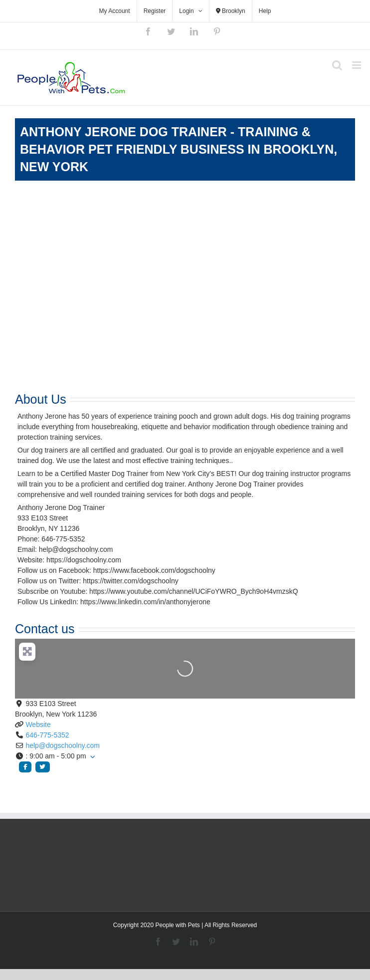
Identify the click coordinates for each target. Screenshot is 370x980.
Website (38, 725)
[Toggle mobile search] (337, 65)
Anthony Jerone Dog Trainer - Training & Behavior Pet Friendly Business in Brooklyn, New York (179, 149)
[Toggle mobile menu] (357, 65)
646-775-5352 (47, 735)
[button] (185, 756)
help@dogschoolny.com (63, 745)
